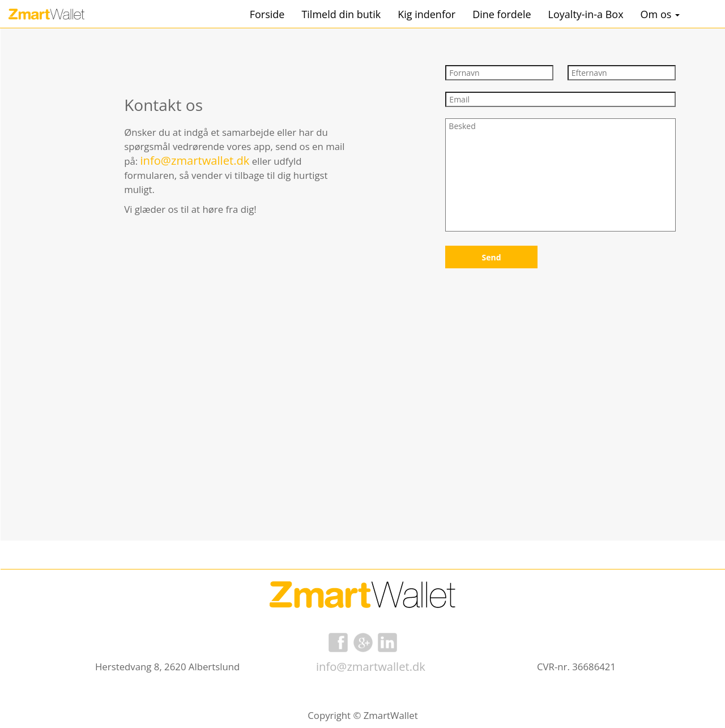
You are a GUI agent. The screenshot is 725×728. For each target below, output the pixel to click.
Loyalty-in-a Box (586, 14)
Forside (267, 14)
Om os (660, 14)
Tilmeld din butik (341, 14)
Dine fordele (502, 14)
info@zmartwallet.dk (371, 666)
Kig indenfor (427, 14)
